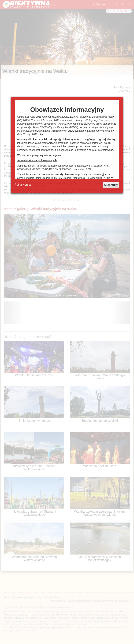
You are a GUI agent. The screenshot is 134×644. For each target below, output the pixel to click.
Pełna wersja (23, 185)
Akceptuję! (111, 185)
